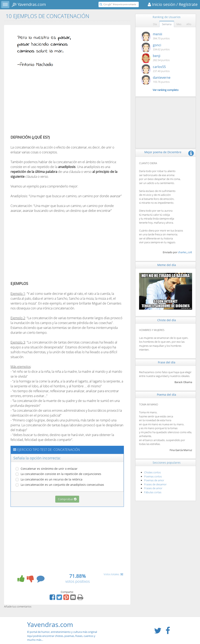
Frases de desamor (155, 484)
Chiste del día (167, 320)
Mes (179, 24)
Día (155, 24)
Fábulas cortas (153, 492)
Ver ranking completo (166, 90)
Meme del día (167, 265)
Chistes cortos (152, 472)
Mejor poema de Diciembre (163, 152)
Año (189, 24)
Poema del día (166, 395)
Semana (167, 24)
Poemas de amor (154, 480)
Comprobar (67, 499)
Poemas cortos (153, 476)
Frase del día (167, 362)
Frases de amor (153, 488)
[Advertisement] (45, 104)
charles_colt (185, 252)
